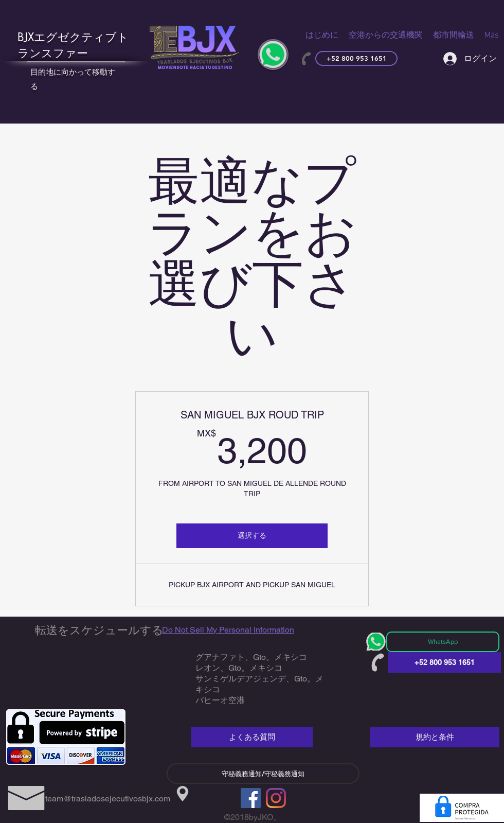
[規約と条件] (435, 737)
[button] (386, 36)
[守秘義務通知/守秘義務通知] (263, 774)
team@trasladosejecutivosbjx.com (108, 799)
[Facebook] (251, 798)
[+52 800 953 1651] (356, 58)
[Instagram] (276, 798)
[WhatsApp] (443, 642)
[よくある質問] (252, 737)
